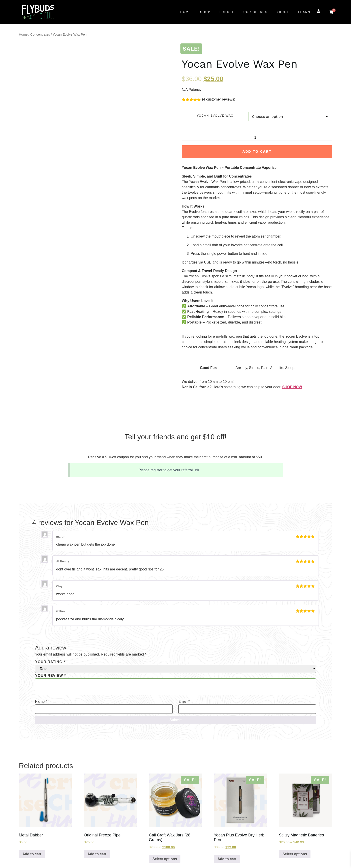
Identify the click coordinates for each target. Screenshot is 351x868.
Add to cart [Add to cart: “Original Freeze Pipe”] (97, 854)
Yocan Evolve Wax (215, 116)
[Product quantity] (257, 137)
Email (184, 702)
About (283, 12)
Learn (304, 12)
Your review (50, 676)
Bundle (227, 12)
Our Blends (255, 12)
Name (41, 702)
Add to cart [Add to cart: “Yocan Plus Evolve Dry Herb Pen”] (227, 859)
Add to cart (257, 151)
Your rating (50, 662)
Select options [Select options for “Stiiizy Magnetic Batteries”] (295, 854)
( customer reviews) (218, 99)
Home (186, 12)
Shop (205, 12)
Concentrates (40, 34)
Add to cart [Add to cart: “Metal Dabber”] (32, 854)
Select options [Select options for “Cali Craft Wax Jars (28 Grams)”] (165, 859)
